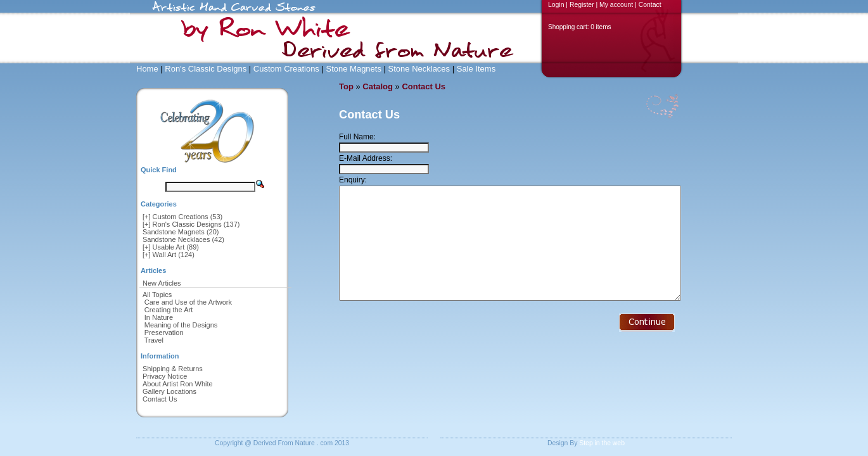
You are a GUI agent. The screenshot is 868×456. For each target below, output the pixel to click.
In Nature (159, 317)
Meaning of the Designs (181, 325)
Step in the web (602, 443)
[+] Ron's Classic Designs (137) (191, 224)
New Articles (162, 283)
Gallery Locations (169, 391)
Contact (650, 5)
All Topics (157, 294)
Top (346, 86)
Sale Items (476, 69)
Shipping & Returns (173, 369)
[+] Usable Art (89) (171, 247)
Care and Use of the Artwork (188, 302)
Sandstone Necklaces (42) (183, 239)
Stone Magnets (353, 69)
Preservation (164, 332)
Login (556, 5)
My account (616, 5)
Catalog (378, 86)
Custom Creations (286, 69)
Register (582, 5)
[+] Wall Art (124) (169, 255)
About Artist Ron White (178, 384)
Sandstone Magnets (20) (181, 232)
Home (147, 69)
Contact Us (160, 399)
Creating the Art (169, 310)
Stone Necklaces (419, 69)
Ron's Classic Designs (206, 69)
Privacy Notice (165, 376)
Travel (154, 340)
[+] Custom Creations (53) (182, 217)
